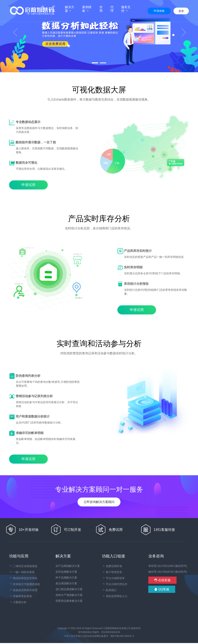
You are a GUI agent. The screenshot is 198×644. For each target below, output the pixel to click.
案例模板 (87, 9)
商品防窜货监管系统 (23, 578)
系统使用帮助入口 (115, 596)
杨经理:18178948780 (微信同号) (168, 572)
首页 (45, 9)
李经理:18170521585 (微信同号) (168, 566)
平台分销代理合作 (115, 584)
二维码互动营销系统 (23, 566)
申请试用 (28, 185)
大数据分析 (18, 602)
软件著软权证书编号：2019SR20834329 (99, 632)
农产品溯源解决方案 (68, 566)
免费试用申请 (112, 566)
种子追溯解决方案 (66, 578)
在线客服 (162, 580)
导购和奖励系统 (20, 596)
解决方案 (70, 9)
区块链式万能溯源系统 (25, 584)
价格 (101, 9)
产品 (54, 11)
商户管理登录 (112, 572)
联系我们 (109, 590)
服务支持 (126, 9)
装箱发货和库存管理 (23, 590)
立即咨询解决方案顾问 (99, 502)
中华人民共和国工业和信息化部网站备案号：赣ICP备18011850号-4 (99, 636)
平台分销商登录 (113, 578)
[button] (15, 36)
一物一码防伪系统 (22, 572)
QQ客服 (162, 589)
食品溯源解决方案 (66, 583)
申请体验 (159, 11)
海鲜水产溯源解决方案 (69, 595)
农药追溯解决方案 (66, 572)
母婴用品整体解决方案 (69, 601)
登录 (181, 11)
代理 (112, 9)
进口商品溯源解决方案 (69, 589)
